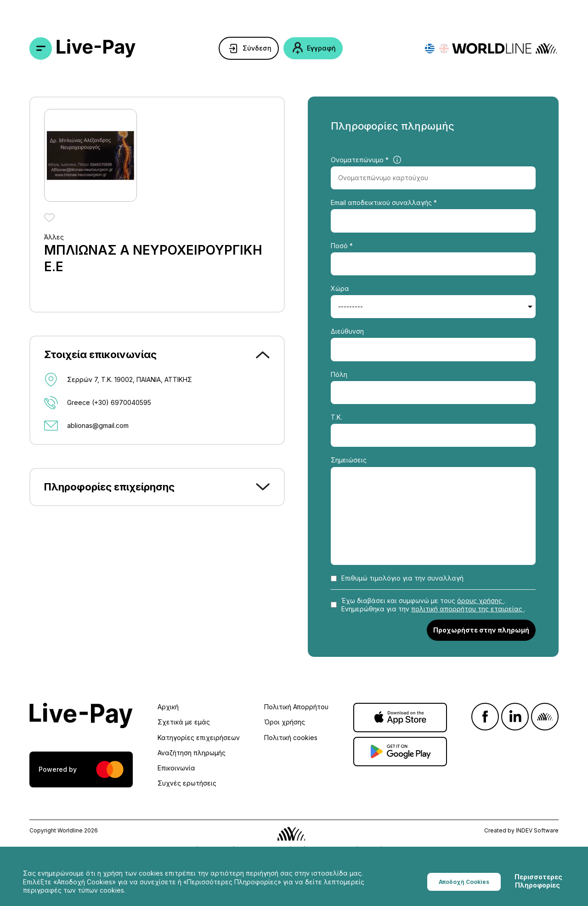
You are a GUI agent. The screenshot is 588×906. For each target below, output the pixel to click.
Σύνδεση (257, 48)
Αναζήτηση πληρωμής (192, 753)
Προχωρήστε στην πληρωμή (481, 630)
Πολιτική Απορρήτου (296, 707)
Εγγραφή (321, 48)
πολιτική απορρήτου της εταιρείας (468, 609)
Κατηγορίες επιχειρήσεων (199, 738)
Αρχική (168, 707)
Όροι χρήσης (285, 722)
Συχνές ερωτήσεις (187, 783)
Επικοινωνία (176, 768)
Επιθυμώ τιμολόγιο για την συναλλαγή (402, 578)
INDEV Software (537, 830)
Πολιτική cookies (291, 738)
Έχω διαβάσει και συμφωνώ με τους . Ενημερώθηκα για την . (433, 605)
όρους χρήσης (481, 601)
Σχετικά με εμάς (184, 722)
